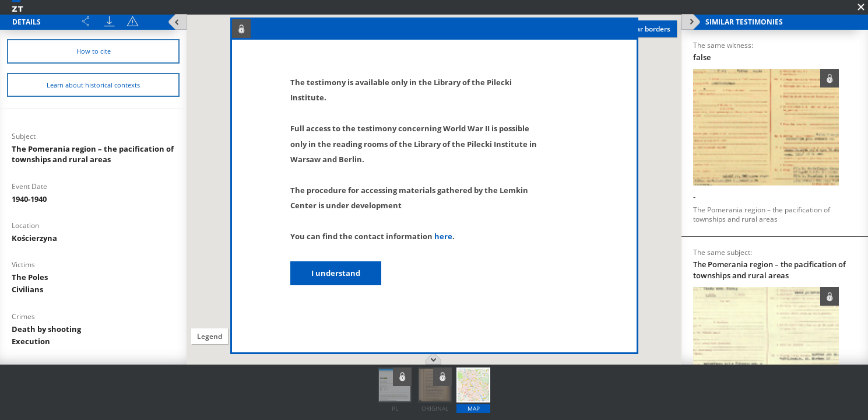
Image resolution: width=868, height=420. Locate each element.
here (443, 236)
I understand (336, 273)
